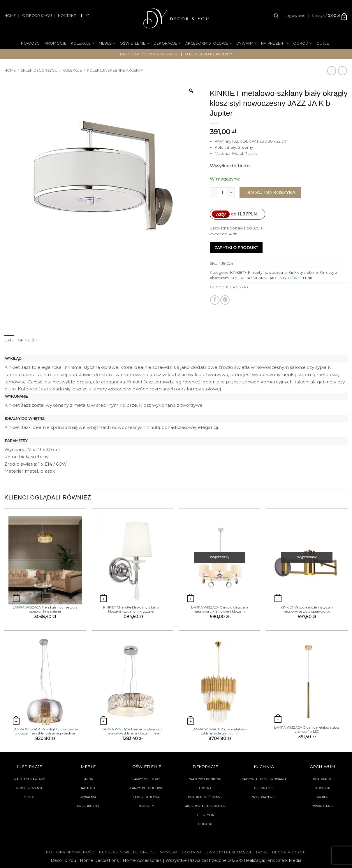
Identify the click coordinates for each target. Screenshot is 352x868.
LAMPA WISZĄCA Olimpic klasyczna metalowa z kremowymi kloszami (220, 609)
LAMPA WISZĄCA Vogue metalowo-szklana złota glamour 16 (220, 731)
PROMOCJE (56, 43)
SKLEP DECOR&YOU (39, 70)
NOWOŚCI (31, 43)
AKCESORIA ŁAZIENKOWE (205, 806)
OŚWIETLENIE (135, 43)
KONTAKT (67, 16)
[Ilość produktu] (222, 193)
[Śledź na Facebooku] (82, 16)
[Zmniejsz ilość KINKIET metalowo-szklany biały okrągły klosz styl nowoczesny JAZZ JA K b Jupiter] (213, 193)
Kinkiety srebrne (303, 272)
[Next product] (332, 71)
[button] (295, 16)
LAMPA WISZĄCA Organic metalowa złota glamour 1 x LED (307, 730)
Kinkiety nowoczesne (267, 272)
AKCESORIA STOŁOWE (209, 43)
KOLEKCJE (83, 43)
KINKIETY (238, 272)
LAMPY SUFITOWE (147, 779)
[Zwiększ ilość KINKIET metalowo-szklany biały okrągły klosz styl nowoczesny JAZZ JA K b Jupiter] (231, 193)
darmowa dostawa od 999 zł (149, 54)
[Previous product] (342, 71)
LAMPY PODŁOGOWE (147, 788)
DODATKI (205, 824)
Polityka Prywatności (71, 852)
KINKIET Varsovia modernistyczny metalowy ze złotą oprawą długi (307, 609)
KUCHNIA (323, 788)
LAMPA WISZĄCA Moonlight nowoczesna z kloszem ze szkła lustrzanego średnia (45, 731)
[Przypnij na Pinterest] (225, 300)
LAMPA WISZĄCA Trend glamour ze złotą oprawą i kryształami (45, 609)
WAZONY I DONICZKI (205, 779)
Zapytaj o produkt (236, 248)
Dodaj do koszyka (270, 193)
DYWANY (247, 43)
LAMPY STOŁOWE (147, 797)
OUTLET (324, 43)
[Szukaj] (276, 16)
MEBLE (107, 43)
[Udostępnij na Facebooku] (215, 300)
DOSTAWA (192, 852)
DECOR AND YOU (289, 852)
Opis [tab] (9, 340)
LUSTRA (205, 788)
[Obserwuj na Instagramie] (87, 16)
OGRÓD (303, 43)
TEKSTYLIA (205, 815)
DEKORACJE (167, 43)
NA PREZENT (275, 43)
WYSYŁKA (169, 852)
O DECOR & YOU (37, 16)
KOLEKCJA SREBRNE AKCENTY (115, 70)
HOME (10, 16)
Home (10, 70)
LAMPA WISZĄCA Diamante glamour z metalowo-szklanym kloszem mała (132, 731)
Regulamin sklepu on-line (127, 852)
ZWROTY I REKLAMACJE (229, 852)
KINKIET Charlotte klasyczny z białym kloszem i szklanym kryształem (132, 609)
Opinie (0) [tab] (27, 340)
